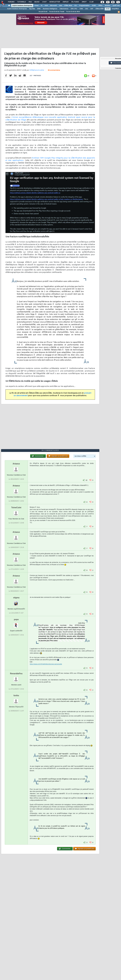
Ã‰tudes (75, 2)
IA (42, 6)
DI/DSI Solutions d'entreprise (22, 6)
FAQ (30, 2)
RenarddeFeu (16, 674)
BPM (39, 9)
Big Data (32, 9)
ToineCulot (16, 508)
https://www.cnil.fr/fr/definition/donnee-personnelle (46, 664)
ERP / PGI (74, 9)
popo (16, 619)
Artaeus (16, 464)
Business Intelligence (50, 9)
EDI (76, 6)
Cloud (36, 6)
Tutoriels (21, 2)
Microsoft (53, 6)
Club (91, 2)
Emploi (66, 2)
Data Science (64, 9)
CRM (81, 9)
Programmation (84, 6)
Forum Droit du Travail (57, 12)
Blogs (37, 2)
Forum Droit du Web (73, 12)
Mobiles (107, 6)
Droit (84, 2)
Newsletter (55, 2)
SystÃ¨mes (116, 6)
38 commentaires (54, 70)
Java (60, 6)
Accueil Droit (43, 12)
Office (100, 6)
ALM (46, 6)
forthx (16, 696)
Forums (11, 2)
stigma (16, 598)
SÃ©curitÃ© (99, 9)
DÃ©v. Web (68, 6)
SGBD (94, 6)
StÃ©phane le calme (37, 70)
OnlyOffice (115, 9)
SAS (87, 9)
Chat (44, 2)
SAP (92, 9)
